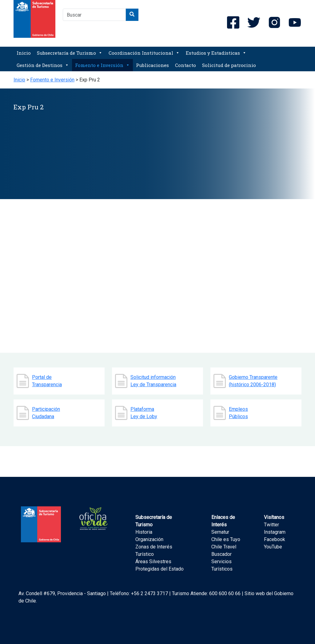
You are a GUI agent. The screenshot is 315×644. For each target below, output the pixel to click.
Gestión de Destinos (43, 65)
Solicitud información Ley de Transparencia (153, 381)
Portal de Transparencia (47, 381)
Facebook (275, 539)
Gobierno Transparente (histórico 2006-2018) (253, 381)
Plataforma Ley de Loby (144, 413)
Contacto (185, 65)
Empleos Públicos (238, 413)
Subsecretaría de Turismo (70, 53)
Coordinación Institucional (144, 53)
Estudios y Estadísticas (216, 53)
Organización (149, 539)
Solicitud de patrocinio (229, 65)
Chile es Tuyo (226, 539)
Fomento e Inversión (102, 65)
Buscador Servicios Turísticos (222, 562)
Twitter (271, 525)
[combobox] (94, 15)
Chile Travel (224, 547)
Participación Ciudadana (46, 413)
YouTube (273, 547)
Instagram (275, 532)
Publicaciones (152, 65)
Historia (144, 532)
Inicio (24, 53)
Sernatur (220, 532)
